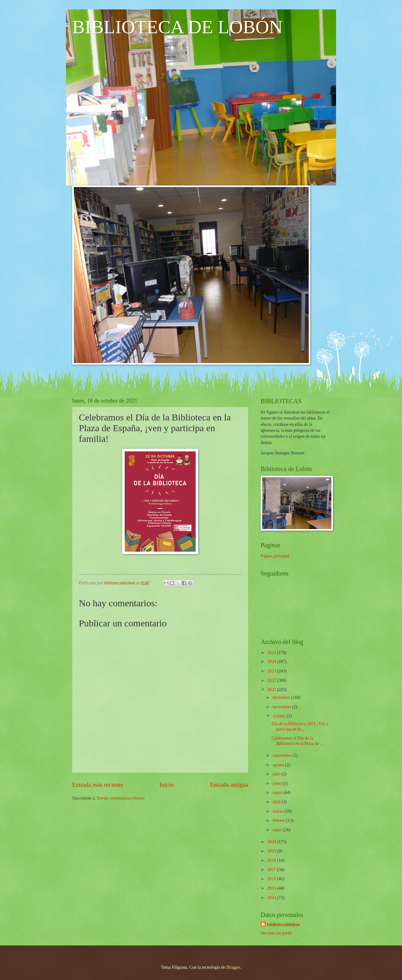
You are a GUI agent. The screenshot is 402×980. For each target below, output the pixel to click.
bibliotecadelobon (283, 925)
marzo (279, 811)
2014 (272, 898)
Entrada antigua (229, 785)
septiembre (283, 755)
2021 (272, 690)
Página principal (275, 556)
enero (278, 830)
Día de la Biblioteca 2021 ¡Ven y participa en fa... (300, 726)
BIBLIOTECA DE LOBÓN (177, 27)
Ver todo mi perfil (276, 933)
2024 (272, 662)
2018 (272, 860)
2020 (272, 842)
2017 (272, 870)
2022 (272, 680)
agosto (279, 765)
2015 (272, 888)
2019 (272, 851)
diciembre (282, 697)
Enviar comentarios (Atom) (121, 798)
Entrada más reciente (98, 785)
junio (278, 783)
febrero (279, 820)
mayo (278, 793)
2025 (272, 653)
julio (277, 774)
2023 (272, 671)
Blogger (233, 967)
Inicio (167, 785)
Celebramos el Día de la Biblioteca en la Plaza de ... (297, 741)
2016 (272, 879)
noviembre (282, 707)
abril (277, 802)
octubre (280, 716)
